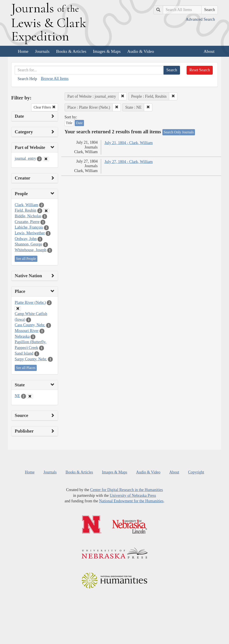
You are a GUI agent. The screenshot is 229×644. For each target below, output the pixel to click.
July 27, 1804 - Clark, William (128, 162)
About (209, 51)
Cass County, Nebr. (30, 325)
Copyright (196, 472)
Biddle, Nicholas (28, 216)
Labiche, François (29, 227)
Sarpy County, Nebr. (31, 359)
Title (69, 123)
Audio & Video (141, 51)
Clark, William (26, 205)
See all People (26, 259)
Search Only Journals (179, 132)
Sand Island (24, 353)
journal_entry (25, 158)
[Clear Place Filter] (18, 308)
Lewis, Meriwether (30, 233)
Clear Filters (45, 107)
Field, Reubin (25, 210)
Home (23, 51)
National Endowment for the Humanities (131, 501)
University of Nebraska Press (133, 495)
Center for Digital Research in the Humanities (126, 490)
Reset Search (200, 70)
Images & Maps (107, 51)
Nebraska (22, 336)
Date (79, 123)
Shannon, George (28, 244)
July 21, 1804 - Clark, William (128, 143)
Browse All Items (55, 79)
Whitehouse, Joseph (31, 250)
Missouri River (27, 331)
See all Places (26, 368)
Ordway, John (26, 239)
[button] (123, 96)
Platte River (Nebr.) (30, 303)
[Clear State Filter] (30, 396)
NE (17, 396)
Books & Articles (71, 51)
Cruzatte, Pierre (27, 222)
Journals (42, 51)
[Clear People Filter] (46, 211)
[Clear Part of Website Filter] (46, 159)
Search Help (27, 79)
